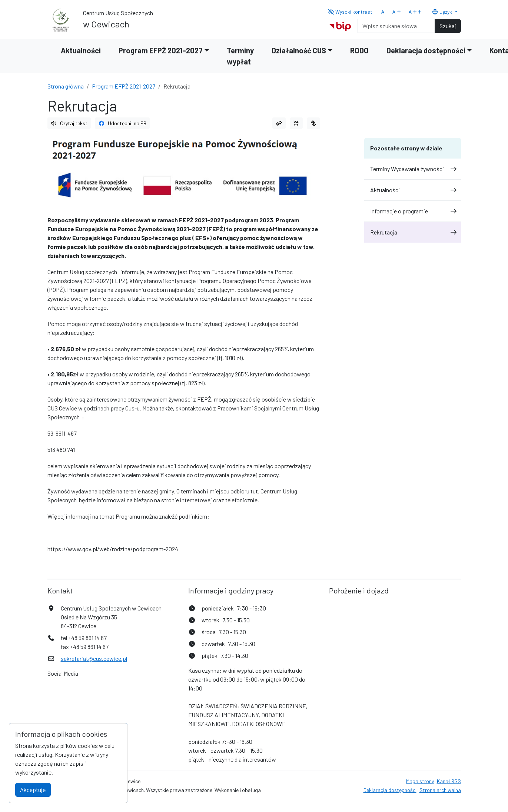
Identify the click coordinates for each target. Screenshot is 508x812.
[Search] (396, 26)
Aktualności (81, 50)
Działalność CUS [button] (299, 50)
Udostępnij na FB (122, 123)
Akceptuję (33, 790)
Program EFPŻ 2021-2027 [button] (161, 50)
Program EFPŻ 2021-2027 (124, 86)
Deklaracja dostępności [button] (426, 50)
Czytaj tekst (69, 123)
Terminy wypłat (240, 56)
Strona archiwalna (440, 790)
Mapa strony (420, 781)
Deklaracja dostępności (390, 790)
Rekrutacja (413, 232)
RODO (359, 50)
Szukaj (448, 26)
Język (442, 12)
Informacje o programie (413, 211)
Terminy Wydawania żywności (413, 169)
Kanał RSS (449, 781)
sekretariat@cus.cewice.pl (94, 658)
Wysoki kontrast (350, 12)
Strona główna (66, 86)
